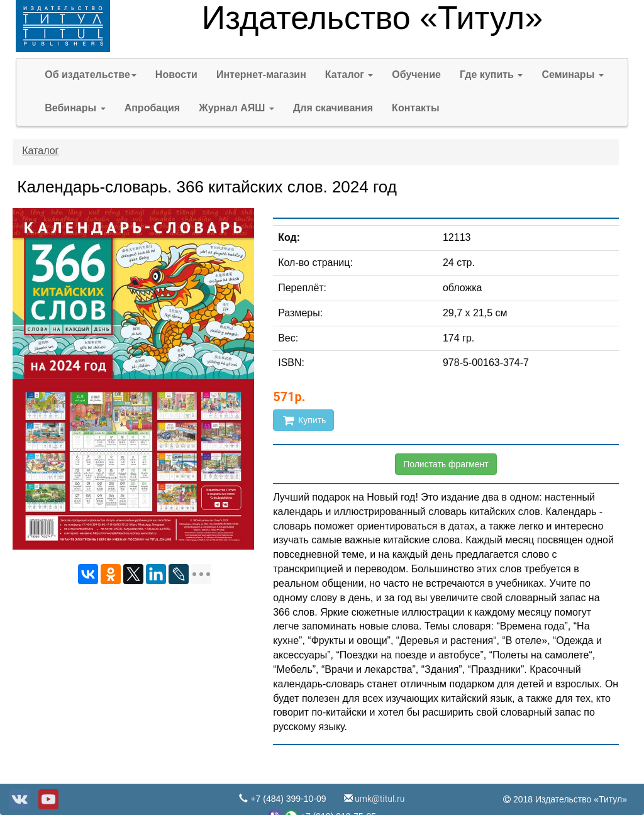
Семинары (572, 75)
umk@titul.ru (379, 799)
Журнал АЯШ (236, 108)
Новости (176, 75)
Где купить (491, 75)
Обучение (416, 75)
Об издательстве (91, 75)
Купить (303, 420)
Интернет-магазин (261, 75)
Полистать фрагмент (446, 464)
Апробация (153, 108)
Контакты (415, 108)
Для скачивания (333, 108)
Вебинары (75, 108)
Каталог (349, 75)
